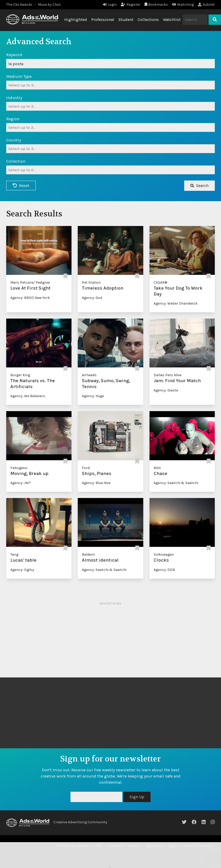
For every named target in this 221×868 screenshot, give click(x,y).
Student (126, 20)
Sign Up (137, 797)
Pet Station (91, 282)
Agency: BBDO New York (30, 298)
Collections (148, 20)
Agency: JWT (21, 483)
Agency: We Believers (28, 396)
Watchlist (172, 20)
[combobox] (110, 85)
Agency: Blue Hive (96, 483)
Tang (14, 554)
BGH (157, 468)
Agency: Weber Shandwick (176, 303)
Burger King (20, 375)
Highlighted (76, 20)
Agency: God (92, 298)
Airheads (89, 375)
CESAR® (160, 282)
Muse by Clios (49, 5)
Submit (206, 5)
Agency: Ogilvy (22, 570)
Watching (183, 5)
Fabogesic (19, 468)
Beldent (88, 554)
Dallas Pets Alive (167, 375)
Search (199, 186)
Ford (86, 468)
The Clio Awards (19, 5)
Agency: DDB (164, 570)
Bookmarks (156, 5)
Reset (21, 186)
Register (131, 5)
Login (110, 5)
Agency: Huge (93, 396)
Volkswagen (164, 554)
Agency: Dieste (166, 390)
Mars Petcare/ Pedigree (30, 282)
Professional (103, 20)
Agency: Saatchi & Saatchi (176, 483)
